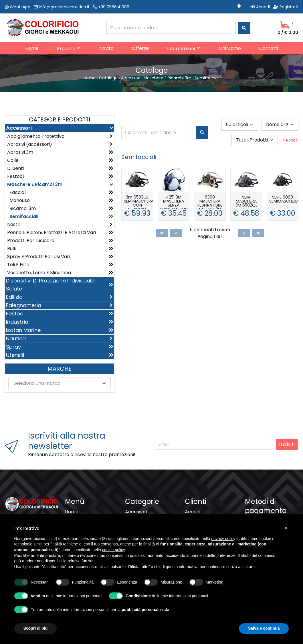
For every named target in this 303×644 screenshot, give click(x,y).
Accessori (136, 512)
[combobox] (171, 28)
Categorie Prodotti (60, 119)
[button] (286, 528)
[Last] (258, 233)
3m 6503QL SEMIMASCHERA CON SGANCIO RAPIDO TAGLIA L (138, 202)
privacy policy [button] (223, 539)
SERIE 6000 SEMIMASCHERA (284, 200)
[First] (162, 233)
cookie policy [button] (113, 550)
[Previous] (176, 233)
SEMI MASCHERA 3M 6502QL (246, 202)
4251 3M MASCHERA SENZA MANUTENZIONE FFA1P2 (175, 202)
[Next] (244, 233)
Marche (60, 369)
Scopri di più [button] (36, 628)
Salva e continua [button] (264, 628)
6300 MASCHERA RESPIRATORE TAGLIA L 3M (210, 202)
